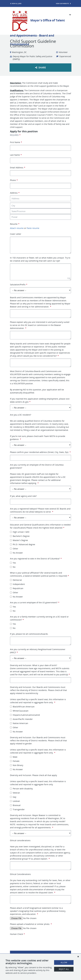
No (13, 567)
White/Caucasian (19, 711)
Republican (17, 588)
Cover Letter (16, 234)
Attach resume (17, 228)
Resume (15, 224)
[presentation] (31, 941)
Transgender (17, 809)
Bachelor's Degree (20, 536)
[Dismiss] (78, 957)
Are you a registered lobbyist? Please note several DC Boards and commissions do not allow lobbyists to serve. (40, 510)
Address (15, 193)
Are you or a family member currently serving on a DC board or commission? (39, 618)
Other (14, 549)
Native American (19, 723)
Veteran (15, 793)
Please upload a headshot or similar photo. (31, 924)
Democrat (16, 580)
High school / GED (20, 532)
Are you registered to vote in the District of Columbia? (36, 559)
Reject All (64, 969)
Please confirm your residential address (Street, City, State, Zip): (40, 452)
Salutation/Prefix (19, 285)
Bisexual (15, 805)
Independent (17, 584)
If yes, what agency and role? (23, 496)
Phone (14, 180)
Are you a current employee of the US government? (35, 602)
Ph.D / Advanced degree (23, 544)
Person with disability (21, 789)
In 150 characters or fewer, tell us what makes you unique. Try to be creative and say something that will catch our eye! (40, 259)
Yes (13, 563)
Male (14, 757)
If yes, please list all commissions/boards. (29, 634)
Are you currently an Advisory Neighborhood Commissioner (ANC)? (38, 651)
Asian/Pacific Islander (21, 719)
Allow (64, 962)
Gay (13, 797)
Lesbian (15, 801)
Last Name (16, 155)
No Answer (16, 553)
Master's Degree (19, 540)
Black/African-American (22, 707)
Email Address (18, 168)
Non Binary (17, 765)
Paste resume (33, 228)
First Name (16, 142)
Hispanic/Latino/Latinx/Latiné (25, 715)
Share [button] (40, 67)
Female (15, 761)
